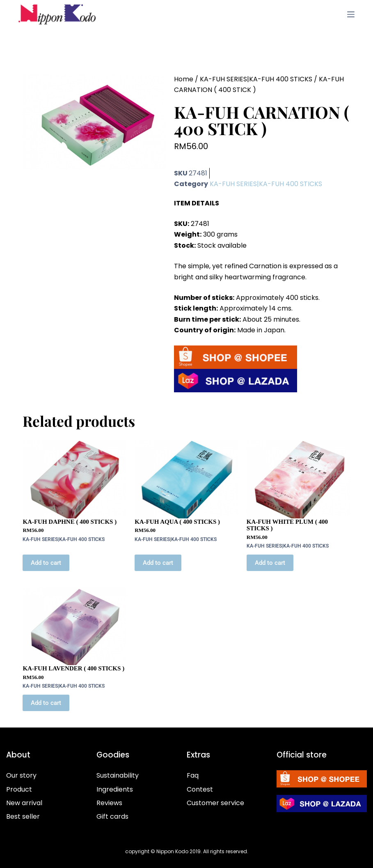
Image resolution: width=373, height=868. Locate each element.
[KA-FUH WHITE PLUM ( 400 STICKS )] (299, 479)
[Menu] (351, 14)
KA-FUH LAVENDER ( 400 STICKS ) (73, 668)
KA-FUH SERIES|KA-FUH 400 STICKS (256, 79)
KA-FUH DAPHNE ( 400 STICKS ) (70, 522)
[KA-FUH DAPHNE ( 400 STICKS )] (74, 479)
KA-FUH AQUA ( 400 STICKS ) (177, 522)
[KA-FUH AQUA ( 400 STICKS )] (186, 479)
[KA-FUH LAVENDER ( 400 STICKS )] (74, 626)
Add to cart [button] (46, 563)
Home (184, 79)
